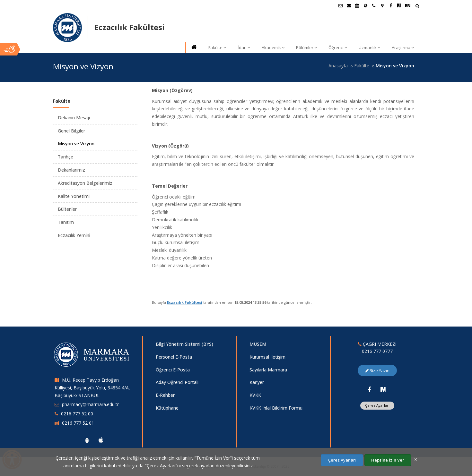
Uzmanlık (369, 47)
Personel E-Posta (174, 357)
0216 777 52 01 (78, 423)
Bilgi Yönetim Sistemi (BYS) (184, 344)
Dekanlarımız (71, 170)
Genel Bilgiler (71, 131)
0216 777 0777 (377, 351)
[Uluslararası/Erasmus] (365, 5)
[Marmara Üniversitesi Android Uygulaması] (87, 440)
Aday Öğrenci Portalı (177, 382)
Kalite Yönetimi (74, 196)
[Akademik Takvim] (357, 5)
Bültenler (67, 209)
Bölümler (306, 47)
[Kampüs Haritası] (382, 5)
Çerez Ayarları (377, 405)
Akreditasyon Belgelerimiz (85, 183)
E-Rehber (165, 395)
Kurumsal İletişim (267, 357)
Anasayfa (338, 66)
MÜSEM (258, 344)
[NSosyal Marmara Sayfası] (399, 5)
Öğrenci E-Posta (173, 370)
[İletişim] (374, 5)
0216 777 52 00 (77, 414)
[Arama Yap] (417, 7)
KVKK (255, 395)
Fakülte (217, 47)
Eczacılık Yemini (74, 235)
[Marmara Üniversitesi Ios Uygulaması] (101, 440)
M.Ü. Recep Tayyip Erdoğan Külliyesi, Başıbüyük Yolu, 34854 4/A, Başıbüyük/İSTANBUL (92, 388)
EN (408, 5)
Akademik (273, 47)
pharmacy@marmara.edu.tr (90, 404)
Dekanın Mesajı (74, 118)
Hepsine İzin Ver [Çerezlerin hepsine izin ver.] (388, 460)
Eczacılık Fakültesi (185, 302)
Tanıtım (66, 222)
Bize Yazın (377, 370)
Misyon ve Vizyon (76, 144)
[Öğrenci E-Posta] (340, 5)
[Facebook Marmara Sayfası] (390, 5)
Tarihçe (66, 157)
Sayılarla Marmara (268, 370)
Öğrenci (338, 47)
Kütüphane (167, 408)
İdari (244, 47)
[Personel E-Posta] (349, 5)
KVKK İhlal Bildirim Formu (276, 408)
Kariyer (257, 382)
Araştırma (403, 47)
